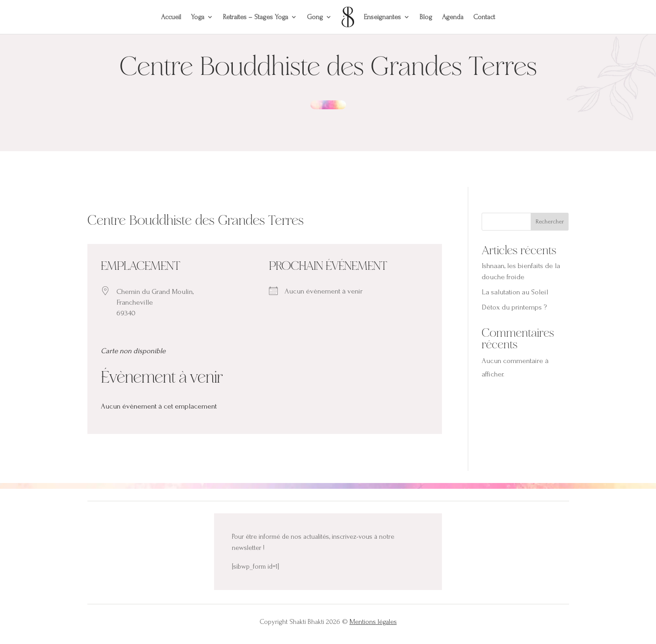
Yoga (198, 17)
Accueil (171, 17)
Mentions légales (373, 622)
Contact (484, 17)
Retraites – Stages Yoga (256, 17)
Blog (426, 17)
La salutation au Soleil (515, 292)
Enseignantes (382, 17)
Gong (315, 17)
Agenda (453, 17)
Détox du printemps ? (514, 307)
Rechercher (550, 221)
